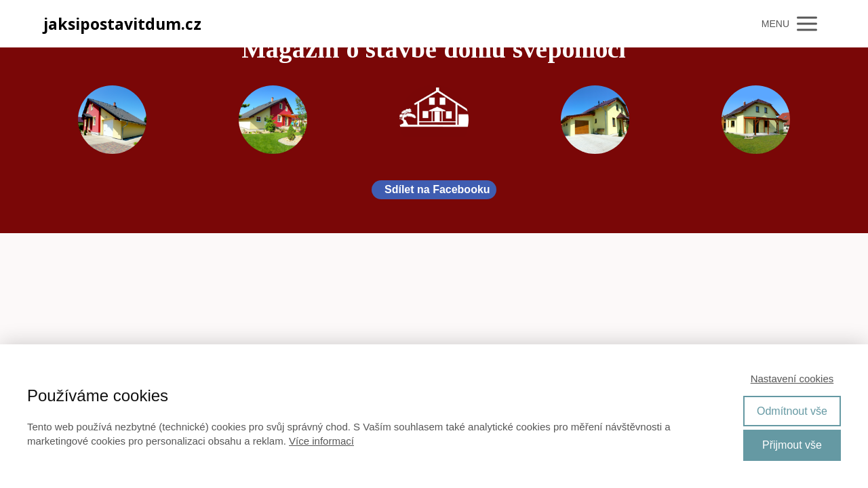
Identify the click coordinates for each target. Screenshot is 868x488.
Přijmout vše (792, 445)
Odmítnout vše (792, 411)
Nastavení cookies (792, 379)
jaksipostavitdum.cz (122, 24)
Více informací (321, 441)
